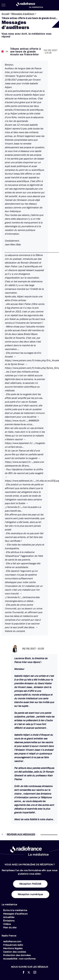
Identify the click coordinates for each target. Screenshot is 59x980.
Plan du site (10, 928)
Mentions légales (13, 948)
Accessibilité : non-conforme (19, 959)
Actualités (9, 917)
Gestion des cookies (15, 952)
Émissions (9, 921)
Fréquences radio (13, 945)
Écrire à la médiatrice (15, 910)
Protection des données (17, 955)
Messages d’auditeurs (23, 14)
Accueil (5, 14)
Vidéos (7, 924)
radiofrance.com (12, 941)
